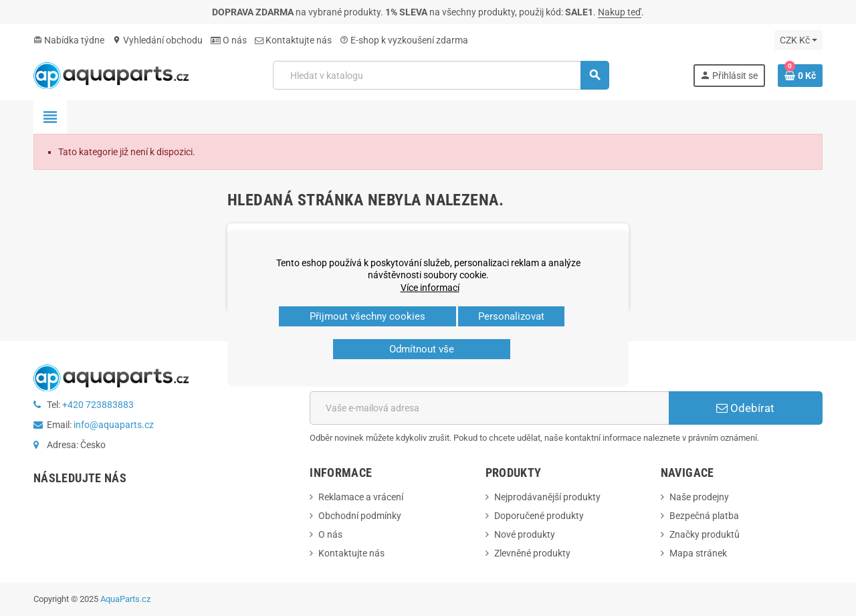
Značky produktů (705, 534)
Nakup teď (620, 12)
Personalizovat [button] (511, 316)
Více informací (430, 288)
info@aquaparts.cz (114, 425)
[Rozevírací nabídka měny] (798, 40)
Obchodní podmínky (360, 516)
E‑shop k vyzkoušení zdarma (404, 40)
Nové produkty (525, 534)
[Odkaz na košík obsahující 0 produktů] (800, 76)
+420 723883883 (98, 405)
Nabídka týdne (69, 40)
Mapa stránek (698, 553)
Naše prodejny (699, 497)
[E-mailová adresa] (489, 408)
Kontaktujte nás (293, 40)
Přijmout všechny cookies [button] (367, 316)
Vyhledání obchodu (157, 40)
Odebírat (745, 408)
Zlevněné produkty (532, 553)
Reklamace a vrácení (361, 497)
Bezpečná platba (704, 516)
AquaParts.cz (125, 599)
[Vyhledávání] (441, 75)
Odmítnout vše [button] (422, 349)
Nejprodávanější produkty (547, 497)
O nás (229, 40)
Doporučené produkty (539, 516)
